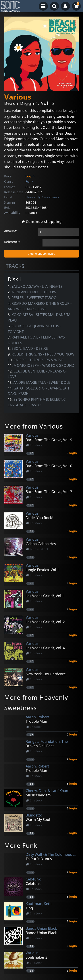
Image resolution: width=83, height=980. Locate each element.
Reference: (12, 242)
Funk (29, 182)
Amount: (11, 231)
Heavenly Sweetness (42, 197)
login (73, 453)
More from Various (34, 426)
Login (30, 176)
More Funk (21, 845)
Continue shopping (42, 222)
